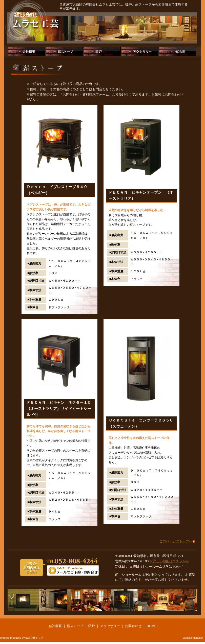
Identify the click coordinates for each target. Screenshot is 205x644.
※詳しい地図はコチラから (169, 561)
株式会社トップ (34, 638)
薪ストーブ (65, 51)
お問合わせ (133, 626)
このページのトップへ (176, 541)
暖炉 (102, 51)
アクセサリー (140, 51)
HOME (178, 51)
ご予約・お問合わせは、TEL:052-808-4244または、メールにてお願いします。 (60, 567)
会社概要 (27, 51)
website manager (193, 638)
